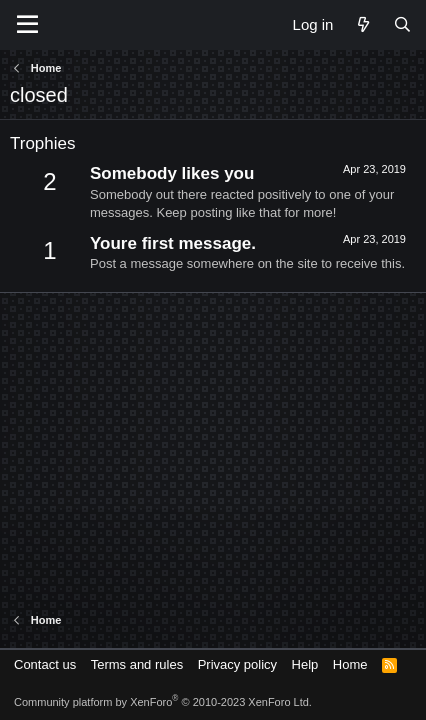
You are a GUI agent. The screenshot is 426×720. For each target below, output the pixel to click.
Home (350, 664)
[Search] (402, 24)
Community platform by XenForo (163, 702)
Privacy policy (237, 664)
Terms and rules (137, 664)
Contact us (45, 664)
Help (305, 664)
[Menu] (27, 25)
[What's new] (362, 24)
